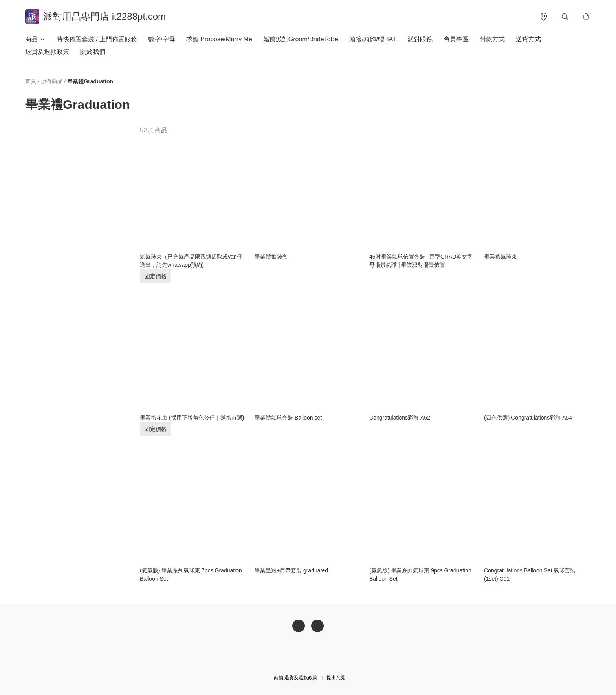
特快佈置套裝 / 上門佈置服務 (97, 39)
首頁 (31, 81)
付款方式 (492, 39)
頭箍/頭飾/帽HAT (373, 39)
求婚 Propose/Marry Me (219, 39)
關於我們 (93, 52)
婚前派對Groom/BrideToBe (301, 39)
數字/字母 (161, 39)
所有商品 (52, 81)
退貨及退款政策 (47, 52)
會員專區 (456, 39)
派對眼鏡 (420, 39)
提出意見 (336, 678)
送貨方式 (528, 39)
